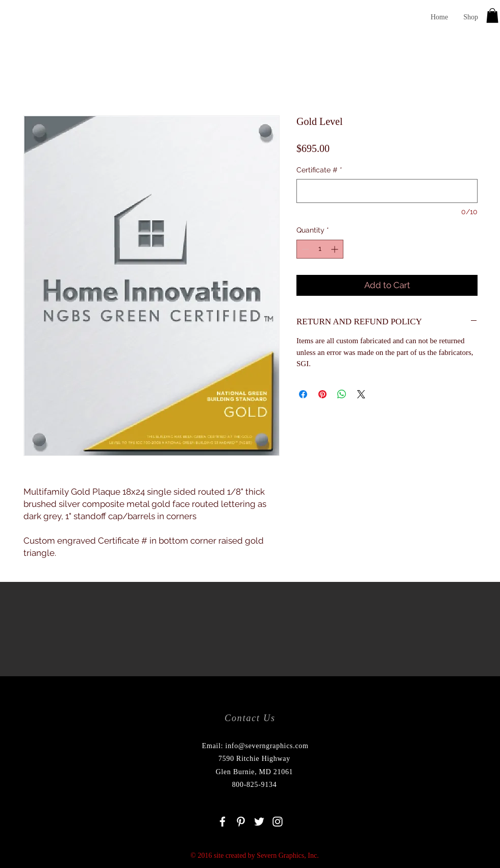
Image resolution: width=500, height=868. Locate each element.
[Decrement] (304, 249)
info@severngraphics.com (267, 746)
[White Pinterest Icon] (241, 822)
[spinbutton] (320, 249)
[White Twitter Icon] (259, 822)
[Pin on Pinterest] (322, 394)
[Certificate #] (387, 191)
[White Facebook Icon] (222, 822)
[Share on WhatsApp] (342, 394)
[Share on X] (361, 394)
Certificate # (319, 170)
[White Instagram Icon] (278, 822)
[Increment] (335, 249)
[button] (492, 16)
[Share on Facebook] (303, 394)
